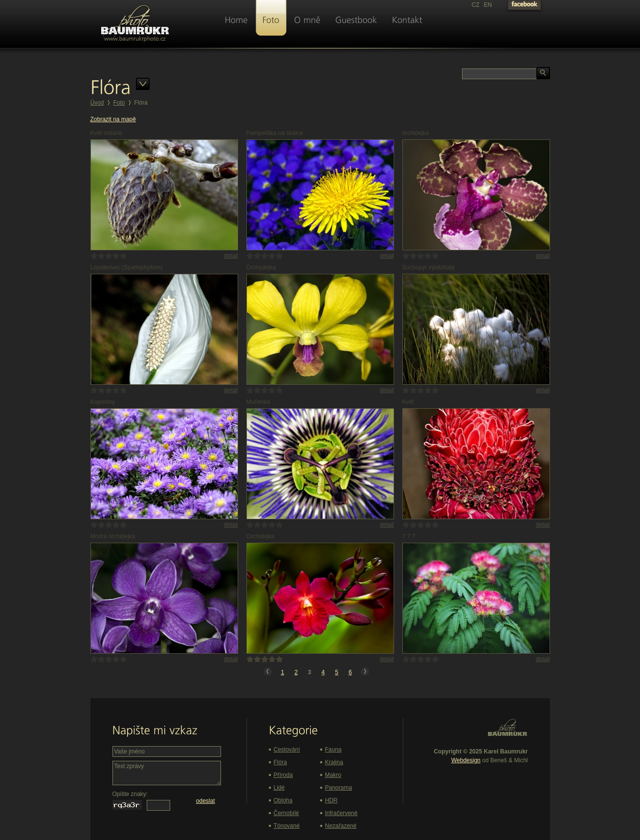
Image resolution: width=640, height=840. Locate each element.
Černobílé (287, 813)
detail (231, 256)
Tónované (287, 826)
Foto (119, 103)
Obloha (283, 800)
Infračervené (342, 813)
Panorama (339, 788)
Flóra (280, 762)
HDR (331, 800)
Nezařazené (341, 826)
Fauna (333, 750)
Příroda (283, 775)
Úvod (97, 103)
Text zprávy (167, 773)
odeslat (206, 801)
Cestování (287, 750)
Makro (333, 775)
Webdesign (466, 760)
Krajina (334, 762)
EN (488, 5)
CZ (476, 5)
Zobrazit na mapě (113, 119)
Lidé (279, 788)
